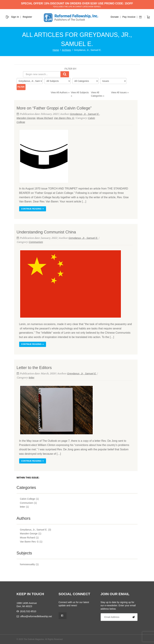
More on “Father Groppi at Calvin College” (54, 108)
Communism (36, 242)
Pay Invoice (129, 17)
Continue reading (33, 209)
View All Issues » (120, 92)
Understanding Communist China (46, 232)
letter (32, 377)
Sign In (15, 17)
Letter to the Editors (34, 368)
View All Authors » (60, 92)
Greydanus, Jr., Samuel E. (85, 114)
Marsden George (26, 118)
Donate (115, 17)
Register (27, 17)
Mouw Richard (45, 118)
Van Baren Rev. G (64, 118)
